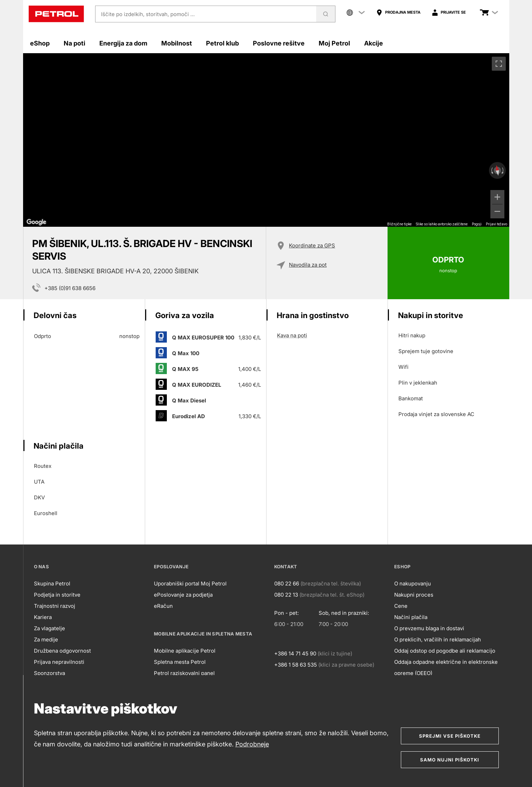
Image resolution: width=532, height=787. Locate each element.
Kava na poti (292, 335)
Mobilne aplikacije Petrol (185, 651)
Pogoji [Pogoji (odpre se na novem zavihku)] (477, 224)
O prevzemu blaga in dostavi (429, 628)
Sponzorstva (49, 673)
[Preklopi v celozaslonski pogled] (499, 64)
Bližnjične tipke (399, 224)
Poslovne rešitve (279, 43)
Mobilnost (177, 43)
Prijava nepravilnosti (59, 662)
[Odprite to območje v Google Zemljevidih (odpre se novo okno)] (36, 222)
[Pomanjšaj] (497, 211)
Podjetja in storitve (57, 595)
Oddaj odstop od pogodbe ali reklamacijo (445, 651)
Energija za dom (123, 43)
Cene (401, 606)
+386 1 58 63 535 (296, 665)
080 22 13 (286, 595)
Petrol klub (222, 43)
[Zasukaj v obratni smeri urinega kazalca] (491, 170)
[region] (266, 140)
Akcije (374, 43)
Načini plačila (411, 617)
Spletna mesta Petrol (180, 662)
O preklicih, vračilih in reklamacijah (438, 640)
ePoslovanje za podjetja (183, 595)
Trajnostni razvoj (55, 606)
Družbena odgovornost (62, 651)
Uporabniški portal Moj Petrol (190, 584)
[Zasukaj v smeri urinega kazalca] (503, 170)
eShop (40, 43)
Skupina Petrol (52, 584)
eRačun (163, 606)
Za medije (46, 640)
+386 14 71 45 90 (295, 654)
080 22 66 (287, 584)
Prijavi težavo (496, 224)
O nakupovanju (413, 584)
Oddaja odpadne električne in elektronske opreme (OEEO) (446, 667)
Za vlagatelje (49, 628)
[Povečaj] (497, 197)
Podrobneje (252, 744)
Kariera (43, 617)
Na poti (75, 43)
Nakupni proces (414, 595)
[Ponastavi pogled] (497, 171)
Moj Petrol (334, 43)
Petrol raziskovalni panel (184, 673)
